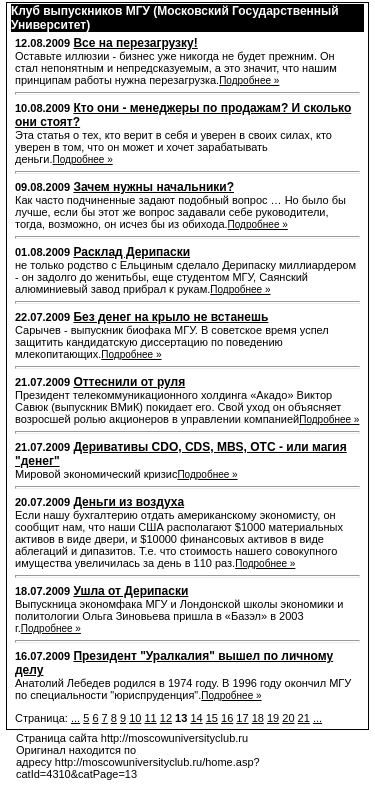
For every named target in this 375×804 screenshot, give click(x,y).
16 (227, 718)
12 (166, 718)
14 (196, 718)
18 (258, 718)
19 (273, 718)
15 (212, 718)
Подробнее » (249, 80)
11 (150, 718)
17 (242, 718)
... (75, 718)
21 (304, 718)
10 (135, 718)
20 (288, 718)
